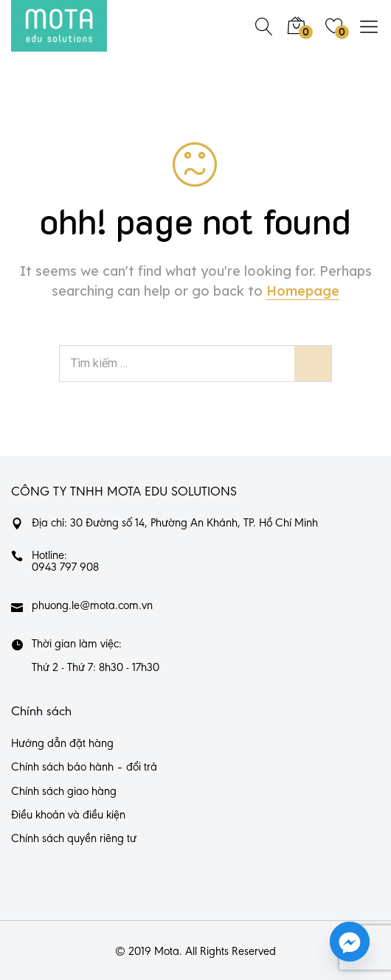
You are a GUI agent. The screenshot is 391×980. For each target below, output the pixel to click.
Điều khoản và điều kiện (68, 816)
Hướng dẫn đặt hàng (62, 744)
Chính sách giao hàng (64, 792)
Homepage (303, 291)
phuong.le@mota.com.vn (92, 606)
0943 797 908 (65, 568)
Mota (167, 952)
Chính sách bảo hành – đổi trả (84, 768)
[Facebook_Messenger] (350, 942)
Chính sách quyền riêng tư (74, 839)
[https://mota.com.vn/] (59, 26)
